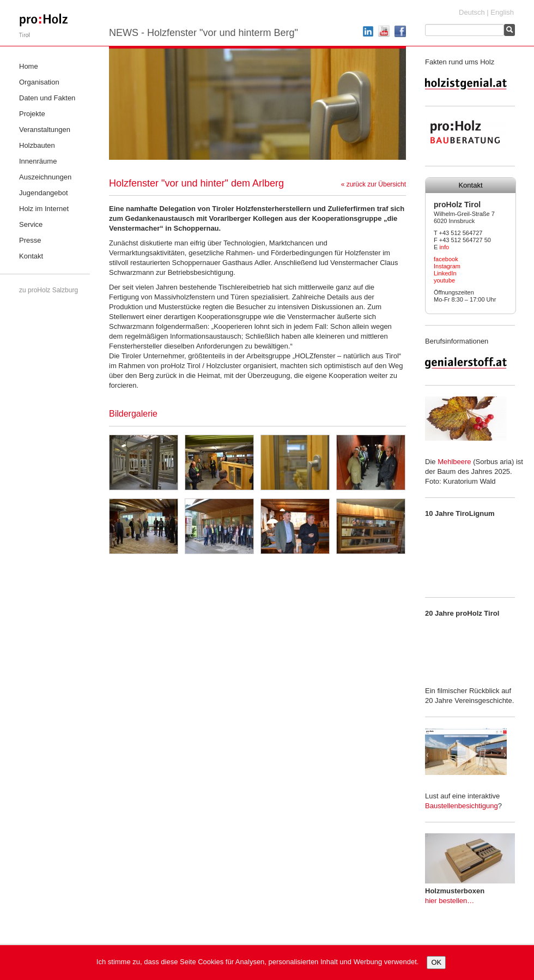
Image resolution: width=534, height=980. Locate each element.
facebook (446, 259)
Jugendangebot (44, 193)
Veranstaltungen (45, 130)
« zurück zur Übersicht (374, 184)
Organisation (39, 82)
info (444, 247)
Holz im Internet (44, 209)
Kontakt (31, 256)
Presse (30, 240)
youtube (444, 280)
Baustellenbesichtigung (462, 806)
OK (436, 962)
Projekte (32, 114)
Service (31, 224)
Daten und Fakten (47, 98)
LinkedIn (445, 273)
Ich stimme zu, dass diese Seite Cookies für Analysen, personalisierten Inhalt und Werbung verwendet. (258, 962)
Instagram (447, 266)
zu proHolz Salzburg (48, 290)
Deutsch (472, 12)
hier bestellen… (450, 901)
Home (29, 66)
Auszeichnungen (45, 177)
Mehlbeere (454, 462)
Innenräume (38, 161)
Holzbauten (37, 145)
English (502, 12)
